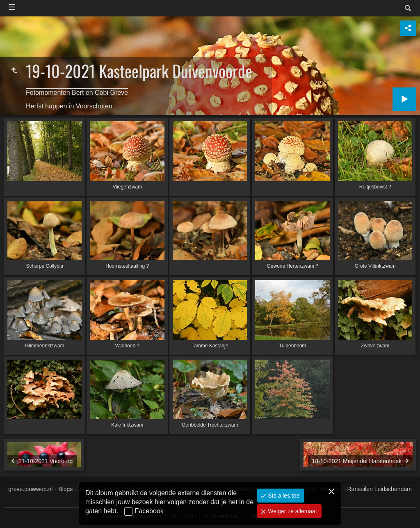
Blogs (65, 489)
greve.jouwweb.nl (30, 489)
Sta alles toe (283, 496)
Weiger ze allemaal (291, 511)
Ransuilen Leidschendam (380, 489)
